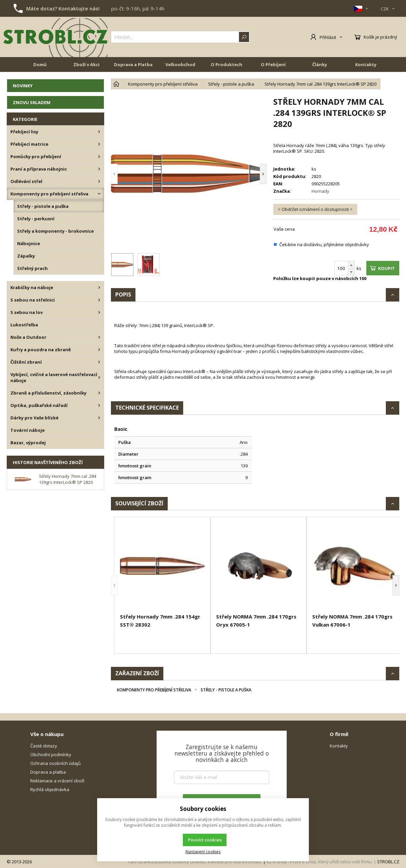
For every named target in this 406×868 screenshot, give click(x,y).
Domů (40, 64)
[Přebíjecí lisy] (99, 132)
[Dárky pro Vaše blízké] (99, 418)
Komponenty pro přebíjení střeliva (154, 690)
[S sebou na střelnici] (99, 300)
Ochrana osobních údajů (55, 763)
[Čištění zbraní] (99, 362)
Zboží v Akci (86, 64)
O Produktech (227, 64)
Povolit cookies (205, 840)
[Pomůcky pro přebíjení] (99, 156)
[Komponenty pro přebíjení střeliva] (99, 194)
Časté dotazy (44, 746)
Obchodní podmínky (51, 755)
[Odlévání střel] (99, 181)
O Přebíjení (273, 64)
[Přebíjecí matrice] (99, 144)
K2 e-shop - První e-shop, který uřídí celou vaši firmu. (320, 862)
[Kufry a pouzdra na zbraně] (99, 350)
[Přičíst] (351, 265)
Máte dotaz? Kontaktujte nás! (63, 8)
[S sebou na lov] (99, 312)
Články (320, 64)
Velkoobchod (180, 64)
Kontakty (366, 64)
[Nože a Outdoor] (99, 337)
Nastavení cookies (203, 852)
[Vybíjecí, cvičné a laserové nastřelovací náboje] (99, 377)
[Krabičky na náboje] (99, 287)
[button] (114, 174)
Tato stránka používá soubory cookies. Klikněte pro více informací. (195, 862)
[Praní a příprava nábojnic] (99, 169)
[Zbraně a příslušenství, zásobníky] (99, 393)
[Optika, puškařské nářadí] (99, 405)
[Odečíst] (351, 272)
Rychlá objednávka (50, 789)
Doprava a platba (48, 772)
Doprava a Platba (133, 64)
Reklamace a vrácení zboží (57, 781)
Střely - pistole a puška (226, 690)
